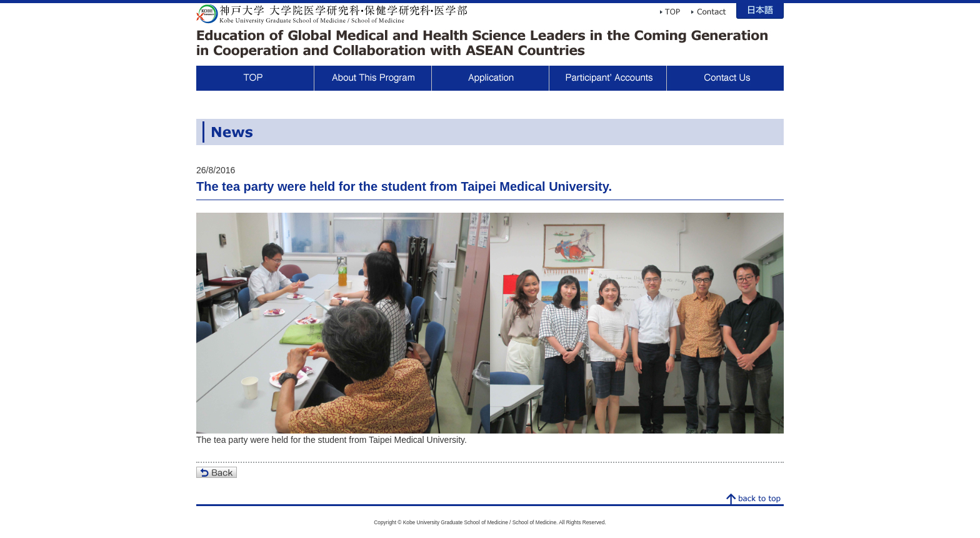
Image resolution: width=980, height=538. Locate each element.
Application (490, 78)
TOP (255, 78)
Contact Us (725, 78)
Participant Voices (607, 78)
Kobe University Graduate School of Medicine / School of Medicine (332, 14)
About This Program (372, 78)
